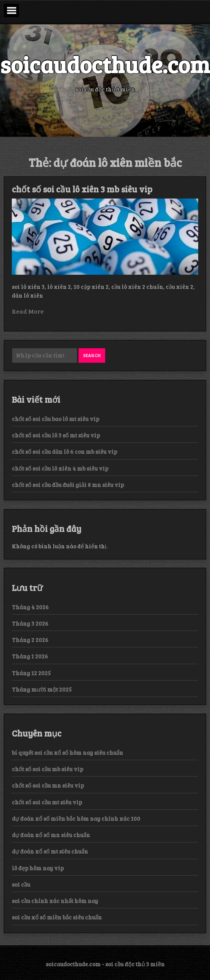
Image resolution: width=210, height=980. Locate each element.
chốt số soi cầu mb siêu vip (47, 769)
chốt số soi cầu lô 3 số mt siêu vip (56, 435)
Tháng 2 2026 (30, 640)
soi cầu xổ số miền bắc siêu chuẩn (57, 917)
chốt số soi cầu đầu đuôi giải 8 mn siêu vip (68, 485)
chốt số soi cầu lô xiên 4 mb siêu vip (60, 468)
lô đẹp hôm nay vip (38, 868)
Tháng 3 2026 (30, 623)
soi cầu (21, 884)
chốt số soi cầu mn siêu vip (48, 785)
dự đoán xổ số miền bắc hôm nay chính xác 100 (76, 818)
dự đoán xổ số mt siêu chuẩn (50, 851)
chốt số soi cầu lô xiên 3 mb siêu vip (82, 189)
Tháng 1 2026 (30, 656)
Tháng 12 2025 (31, 673)
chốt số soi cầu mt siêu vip (47, 802)
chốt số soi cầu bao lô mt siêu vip (55, 419)
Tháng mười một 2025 (42, 689)
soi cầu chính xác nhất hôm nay (55, 901)
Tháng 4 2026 (30, 607)
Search (92, 355)
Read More (28, 311)
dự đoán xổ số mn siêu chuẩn (51, 835)
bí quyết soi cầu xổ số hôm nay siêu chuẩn (67, 753)
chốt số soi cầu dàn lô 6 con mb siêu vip (64, 452)
